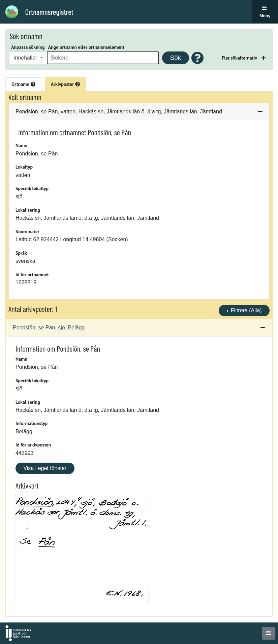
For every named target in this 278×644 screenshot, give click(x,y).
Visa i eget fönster (45, 468)
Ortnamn (23, 84)
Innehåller (26, 58)
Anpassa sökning (28, 47)
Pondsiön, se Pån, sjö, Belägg (49, 328)
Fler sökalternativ (240, 58)
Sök (175, 58)
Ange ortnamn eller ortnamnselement (86, 47)
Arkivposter (65, 84)
